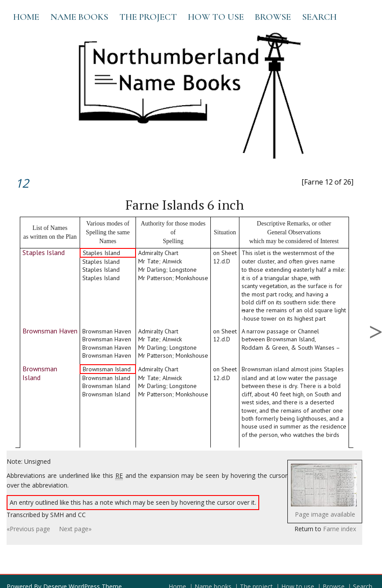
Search (319, 17)
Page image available (325, 514)
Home (26, 17)
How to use (216, 17)
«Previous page (28, 529)
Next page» (75, 529)
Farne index (340, 529)
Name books (79, 17)
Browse (273, 17)
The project (148, 17)
